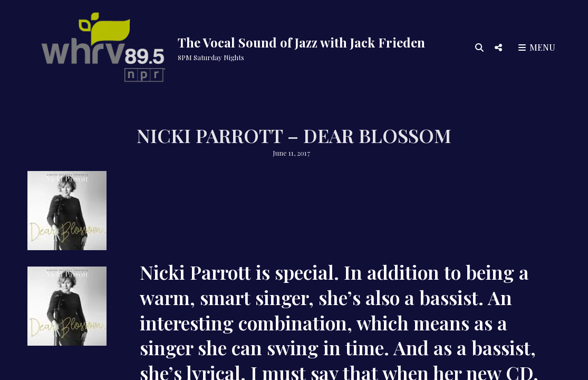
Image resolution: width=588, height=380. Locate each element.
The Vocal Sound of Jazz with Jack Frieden (301, 42)
